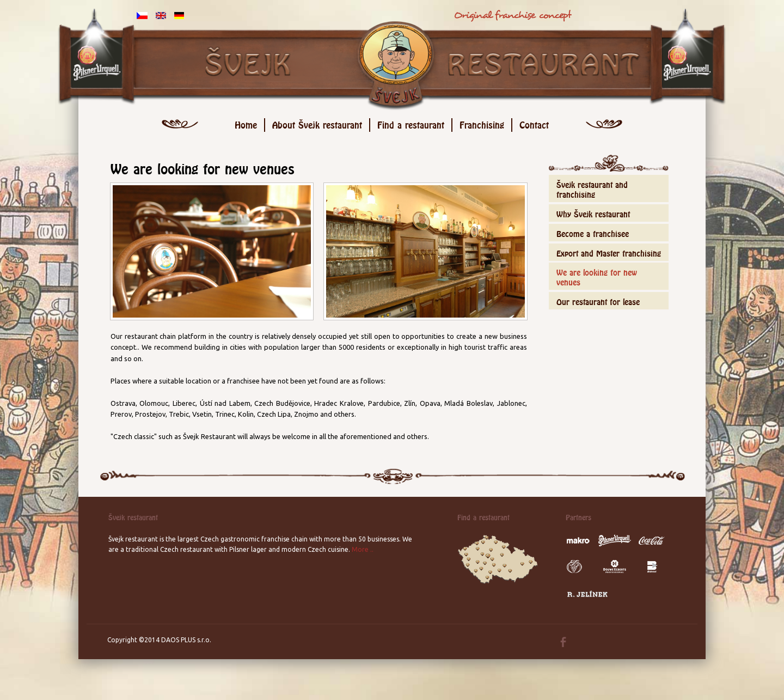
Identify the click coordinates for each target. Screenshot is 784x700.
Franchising (482, 123)
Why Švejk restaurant (593, 213)
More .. (363, 549)
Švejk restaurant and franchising (592, 188)
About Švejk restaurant (317, 123)
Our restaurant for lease (598, 300)
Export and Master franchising (609, 252)
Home (246, 123)
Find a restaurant (411, 123)
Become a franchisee (593, 232)
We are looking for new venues (597, 276)
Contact (534, 123)
